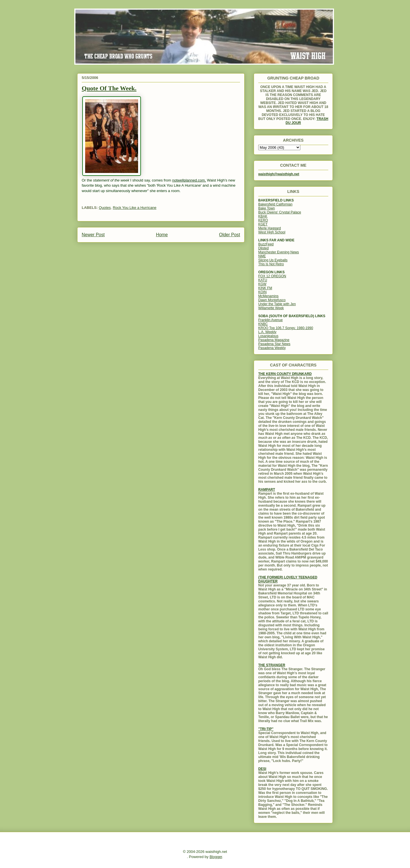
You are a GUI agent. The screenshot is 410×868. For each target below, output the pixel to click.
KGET (263, 224)
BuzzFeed (266, 244)
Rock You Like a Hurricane (135, 208)
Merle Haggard (269, 228)
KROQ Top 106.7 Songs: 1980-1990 (286, 328)
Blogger (216, 857)
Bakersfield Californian (275, 204)
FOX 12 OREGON (272, 276)
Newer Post (93, 235)
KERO (263, 220)
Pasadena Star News (274, 344)
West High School (272, 232)
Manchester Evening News (279, 252)
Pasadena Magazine (274, 340)
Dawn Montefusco (272, 300)
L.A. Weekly (267, 332)
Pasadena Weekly (272, 348)
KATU (263, 280)
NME (262, 256)
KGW (262, 284)
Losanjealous (268, 336)
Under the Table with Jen (277, 304)
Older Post (229, 235)
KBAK (263, 216)
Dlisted (264, 248)
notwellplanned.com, (189, 180)
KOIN (262, 292)
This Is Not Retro (271, 264)
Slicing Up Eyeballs (273, 260)
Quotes (105, 208)
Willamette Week (271, 308)
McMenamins (268, 296)
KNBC (263, 324)
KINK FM (265, 288)
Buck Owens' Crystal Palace (280, 212)
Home (162, 235)
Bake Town (266, 208)
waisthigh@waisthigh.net (279, 174)
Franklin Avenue (270, 320)
